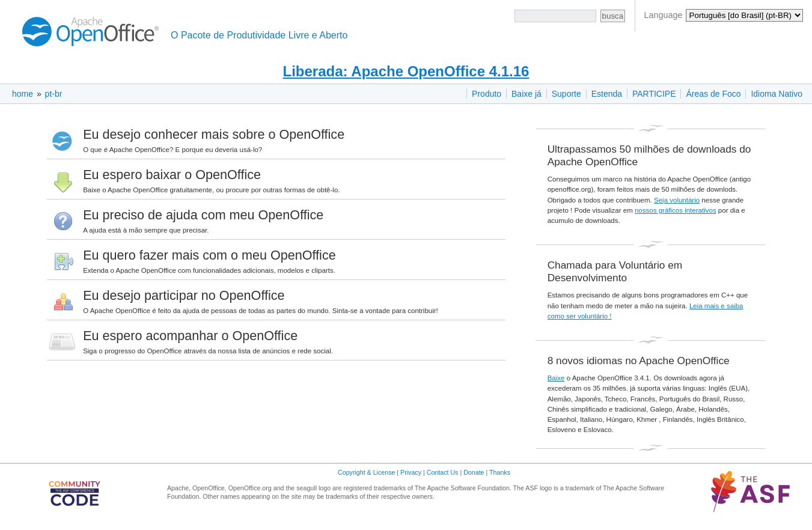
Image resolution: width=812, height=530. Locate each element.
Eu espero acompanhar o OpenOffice (190, 336)
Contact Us (443, 472)
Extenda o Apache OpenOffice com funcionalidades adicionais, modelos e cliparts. (209, 270)
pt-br (54, 94)
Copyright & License (366, 472)
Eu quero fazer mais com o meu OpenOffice (209, 255)
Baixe (556, 378)
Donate (474, 472)
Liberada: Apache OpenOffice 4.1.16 (406, 71)
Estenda (607, 94)
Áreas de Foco (713, 94)
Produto (487, 94)
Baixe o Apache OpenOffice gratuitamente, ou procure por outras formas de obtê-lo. (211, 190)
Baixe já (527, 94)
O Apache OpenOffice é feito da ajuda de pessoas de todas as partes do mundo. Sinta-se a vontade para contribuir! (261, 311)
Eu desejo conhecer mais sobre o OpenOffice (214, 134)
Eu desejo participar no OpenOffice (184, 295)
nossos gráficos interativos (676, 210)
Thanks (500, 472)
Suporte (566, 94)
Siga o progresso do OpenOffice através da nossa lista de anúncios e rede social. (208, 351)
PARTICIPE (654, 94)
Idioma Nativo (777, 94)
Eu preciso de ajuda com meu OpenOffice (203, 215)
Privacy (411, 472)
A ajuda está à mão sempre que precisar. (146, 230)
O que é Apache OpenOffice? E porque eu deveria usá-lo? (172, 150)
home (23, 94)
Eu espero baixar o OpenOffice (172, 175)
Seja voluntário (677, 200)
